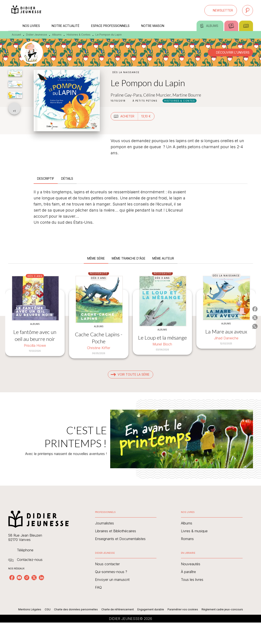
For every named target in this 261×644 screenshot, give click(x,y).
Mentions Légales (30, 609)
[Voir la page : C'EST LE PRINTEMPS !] (130, 434)
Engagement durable (151, 609)
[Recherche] (248, 10)
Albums (57, 35)
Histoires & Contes (79, 35)
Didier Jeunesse (37, 35)
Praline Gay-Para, (127, 95)
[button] (221, 10)
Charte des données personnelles (76, 609)
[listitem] (12, 578)
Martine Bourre (187, 95)
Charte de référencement (118, 609)
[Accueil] (26, 10)
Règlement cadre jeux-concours (222, 609)
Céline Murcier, (158, 95)
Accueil (16, 35)
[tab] (14, 26)
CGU (48, 609)
